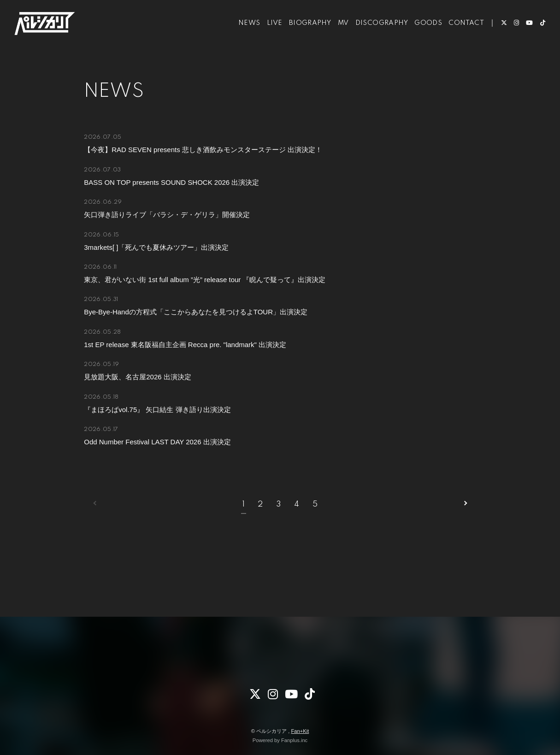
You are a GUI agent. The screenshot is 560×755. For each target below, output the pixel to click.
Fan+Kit (300, 731)
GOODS (421, 36)
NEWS (242, 36)
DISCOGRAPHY (374, 36)
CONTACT (459, 36)
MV (336, 36)
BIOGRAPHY (303, 36)
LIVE (267, 36)
